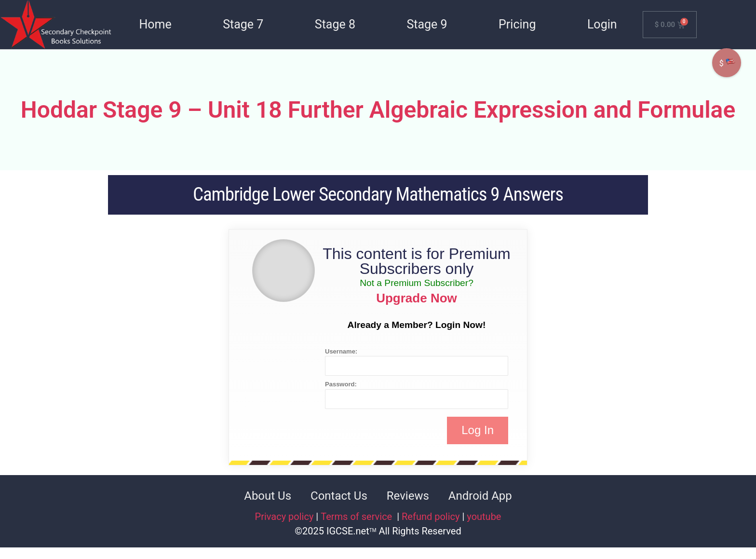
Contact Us (339, 496)
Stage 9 (427, 24)
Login (602, 24)
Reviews (408, 496)
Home (155, 24)
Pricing (517, 24)
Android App (480, 496)
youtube (484, 517)
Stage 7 (243, 24)
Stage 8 (335, 24)
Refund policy (431, 517)
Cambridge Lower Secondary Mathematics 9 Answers (378, 194)
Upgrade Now (417, 298)
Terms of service (358, 517)
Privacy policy (284, 517)
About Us (268, 496)
